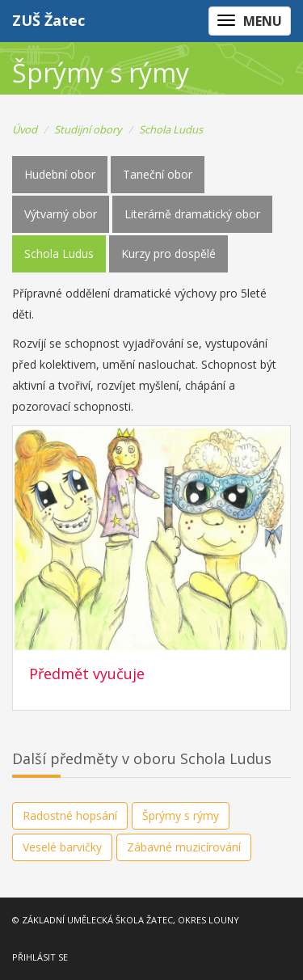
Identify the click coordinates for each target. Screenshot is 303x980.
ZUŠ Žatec (48, 20)
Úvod (25, 129)
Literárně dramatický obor (192, 214)
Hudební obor (60, 174)
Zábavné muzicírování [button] (184, 847)
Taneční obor (158, 174)
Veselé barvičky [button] (62, 847)
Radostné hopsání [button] (70, 815)
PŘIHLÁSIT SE (40, 957)
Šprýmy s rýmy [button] (181, 815)
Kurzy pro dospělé (168, 253)
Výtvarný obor (61, 214)
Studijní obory (88, 129)
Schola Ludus (171, 129)
